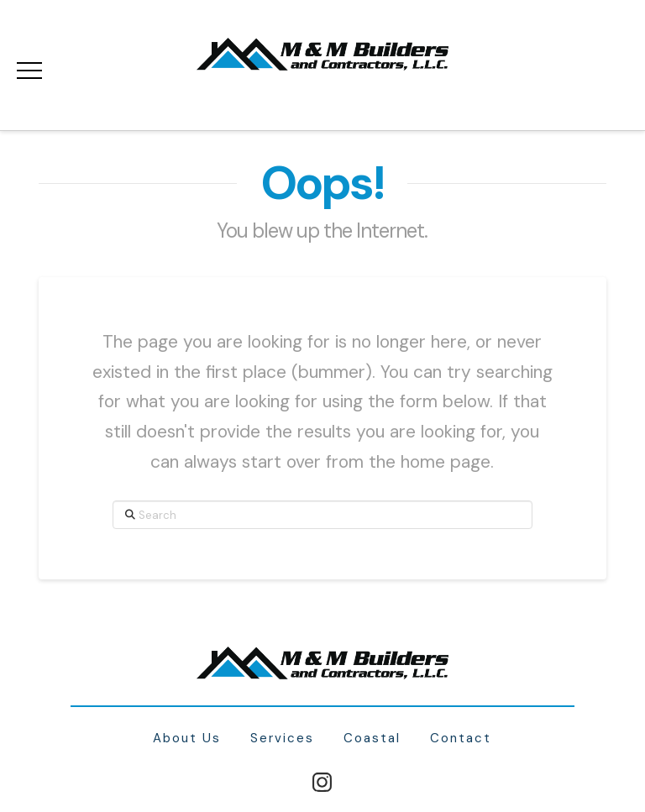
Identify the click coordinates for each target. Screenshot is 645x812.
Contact (461, 739)
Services (282, 739)
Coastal (372, 739)
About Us (187, 739)
